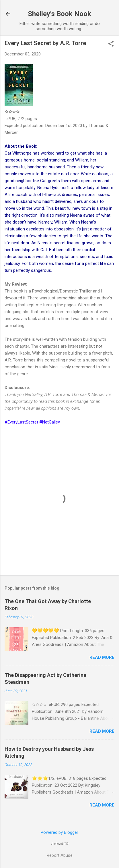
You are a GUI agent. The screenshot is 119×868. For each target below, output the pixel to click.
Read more (102, 657)
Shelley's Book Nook (60, 14)
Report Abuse (60, 855)
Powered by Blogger (60, 832)
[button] (111, 44)
